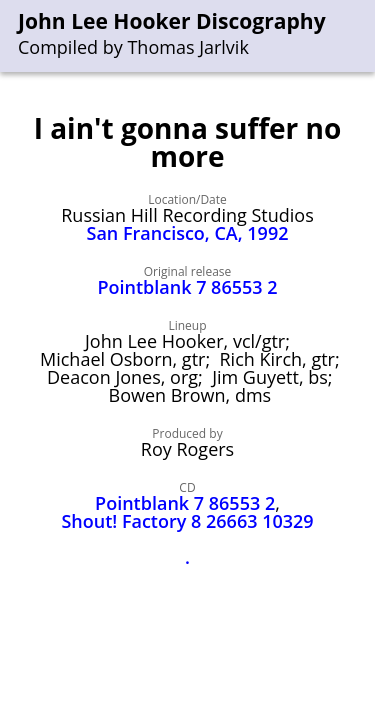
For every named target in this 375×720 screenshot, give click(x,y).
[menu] (361, 36)
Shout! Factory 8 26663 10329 (187, 521)
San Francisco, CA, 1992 (188, 233)
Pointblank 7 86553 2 (187, 287)
